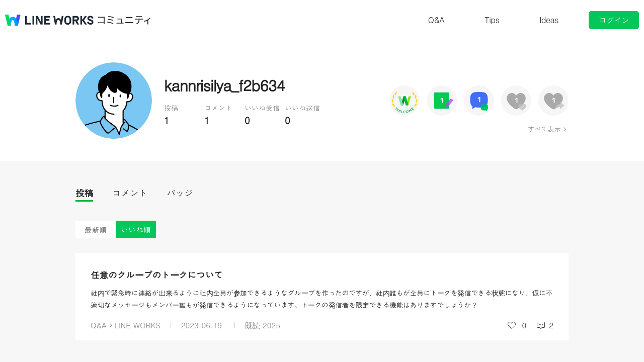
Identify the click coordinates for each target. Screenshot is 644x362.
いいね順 (136, 230)
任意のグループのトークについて (157, 275)
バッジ (180, 193)
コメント (130, 193)
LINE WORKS (138, 325)
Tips (492, 20)
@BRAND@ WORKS (49, 20)
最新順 (96, 230)
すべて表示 (544, 129)
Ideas (549, 20)
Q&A (436, 20)
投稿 (84, 193)
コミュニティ (124, 20)
